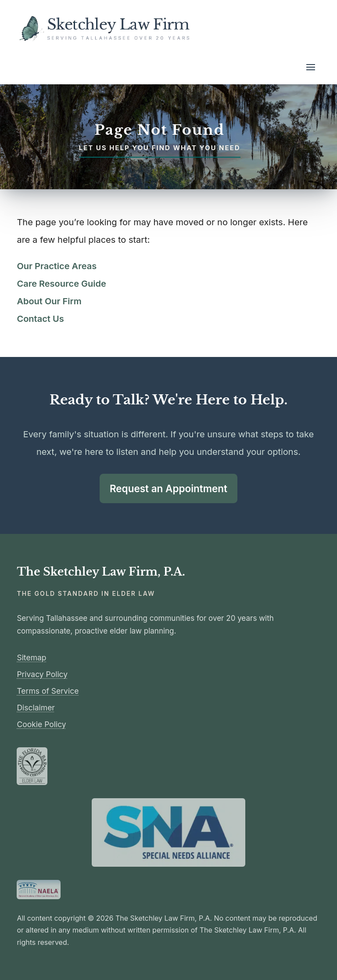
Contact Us (40, 319)
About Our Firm (49, 301)
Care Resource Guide (61, 284)
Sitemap (31, 658)
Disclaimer (36, 708)
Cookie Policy (41, 724)
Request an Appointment (168, 488)
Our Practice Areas (57, 266)
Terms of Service (48, 691)
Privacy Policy (42, 674)
